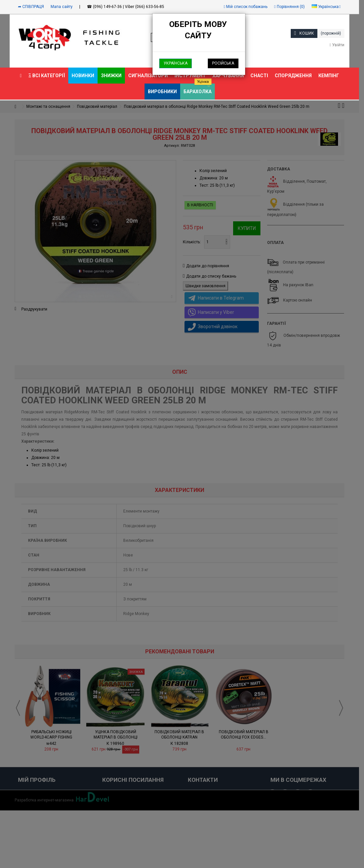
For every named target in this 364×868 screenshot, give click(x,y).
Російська (223, 63)
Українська (176, 63)
